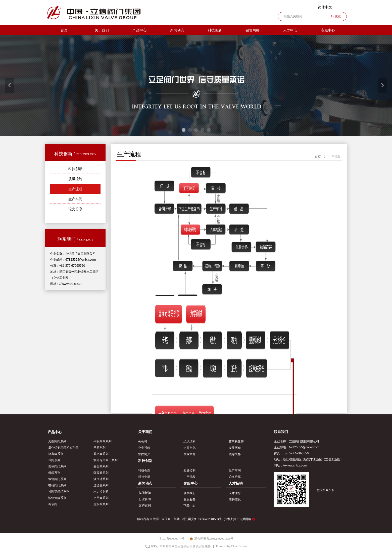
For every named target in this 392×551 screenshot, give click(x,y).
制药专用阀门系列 (106, 460)
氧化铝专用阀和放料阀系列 (66, 448)
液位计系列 (101, 479)
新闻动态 (177, 30)
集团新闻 (145, 493)
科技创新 (215, 30)
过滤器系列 (101, 485)
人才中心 (290, 30)
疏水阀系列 (101, 504)
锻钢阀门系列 (57, 479)
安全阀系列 (101, 466)
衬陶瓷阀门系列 (59, 492)
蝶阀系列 (54, 473)
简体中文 (325, 7)
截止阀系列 (101, 454)
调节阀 (53, 504)
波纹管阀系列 (57, 498)
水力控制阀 (101, 492)
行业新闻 (145, 499)
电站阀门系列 (57, 485)
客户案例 (145, 505)
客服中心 (328, 30)
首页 (318, 157)
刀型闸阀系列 (57, 441)
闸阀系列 (100, 448)
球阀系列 (54, 460)
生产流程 (334, 157)
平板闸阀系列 (103, 441)
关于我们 (102, 30)
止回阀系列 (101, 498)
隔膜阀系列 (101, 473)
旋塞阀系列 (56, 454)
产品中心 (139, 30)
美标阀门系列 (57, 466)
